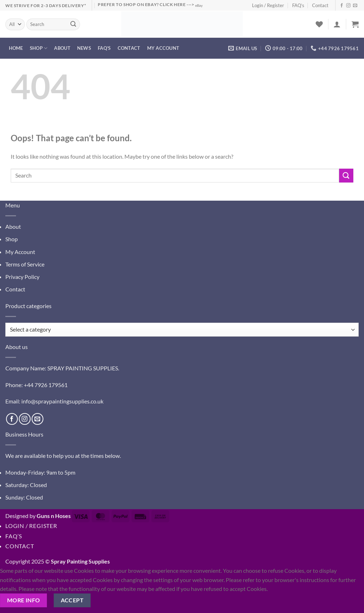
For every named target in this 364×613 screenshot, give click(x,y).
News (84, 48)
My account (163, 48)
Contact (320, 5)
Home (16, 48)
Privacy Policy (22, 277)
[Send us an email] (355, 6)
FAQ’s (298, 5)
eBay (199, 6)
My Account (20, 252)
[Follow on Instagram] (348, 6)
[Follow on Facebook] (342, 6)
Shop (39, 48)
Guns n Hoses (54, 516)
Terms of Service (25, 264)
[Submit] (73, 25)
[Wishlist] (319, 24)
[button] (337, 24)
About (62, 48)
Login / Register (268, 5)
